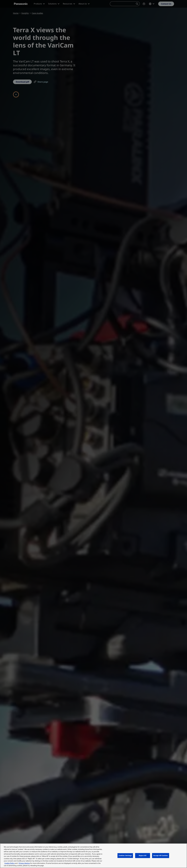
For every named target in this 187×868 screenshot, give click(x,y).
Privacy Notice (24, 863)
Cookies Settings (125, 855)
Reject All (143, 855)
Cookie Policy (9, 863)
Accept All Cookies (161, 855)
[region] (93, 856)
